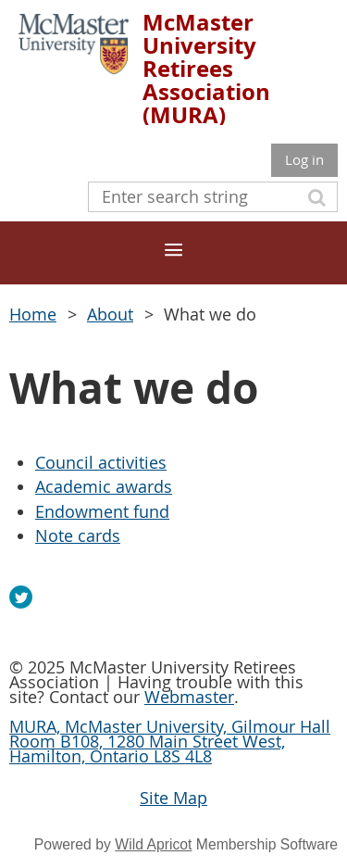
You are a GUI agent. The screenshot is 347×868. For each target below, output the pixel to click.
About (110, 314)
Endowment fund (102, 511)
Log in (304, 159)
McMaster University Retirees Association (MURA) (206, 69)
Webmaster (189, 697)
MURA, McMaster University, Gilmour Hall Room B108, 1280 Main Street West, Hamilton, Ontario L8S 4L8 (170, 741)
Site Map (173, 798)
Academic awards (104, 486)
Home (33, 314)
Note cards (78, 535)
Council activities (101, 462)
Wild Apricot (153, 844)
